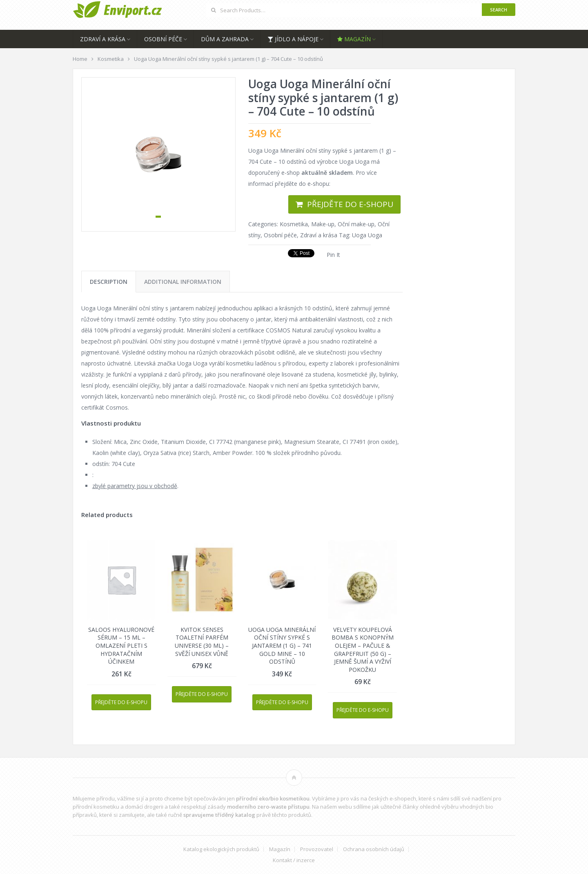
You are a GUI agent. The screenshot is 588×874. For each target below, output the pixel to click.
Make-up (323, 224)
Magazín (354, 39)
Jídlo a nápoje (293, 39)
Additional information (183, 282)
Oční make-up (356, 224)
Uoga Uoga (367, 235)
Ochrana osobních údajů (374, 849)
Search (499, 10)
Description (109, 282)
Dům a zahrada (225, 39)
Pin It (333, 255)
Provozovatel (317, 849)
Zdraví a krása (103, 39)
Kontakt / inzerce (294, 860)
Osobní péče (163, 39)
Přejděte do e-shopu (350, 204)
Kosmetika (294, 224)
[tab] (109, 282)
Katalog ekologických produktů (221, 849)
